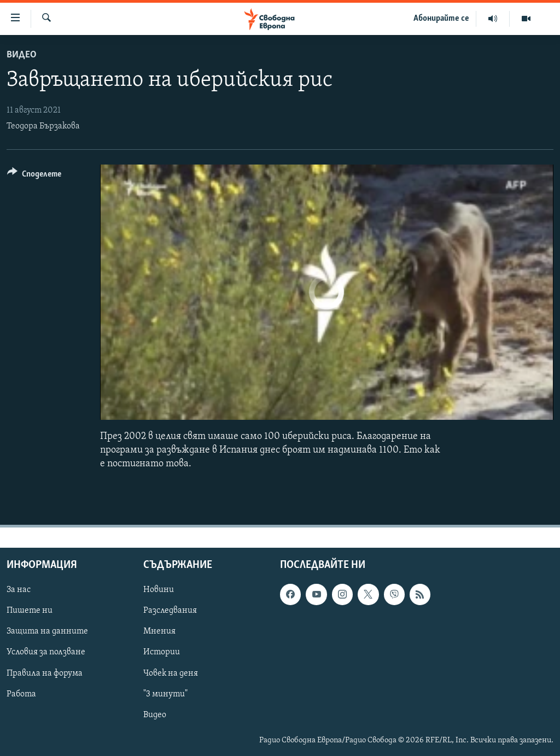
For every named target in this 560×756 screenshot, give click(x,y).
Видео (22, 55)
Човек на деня (171, 673)
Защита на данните (47, 632)
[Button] (34, 176)
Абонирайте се (441, 19)
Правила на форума (45, 673)
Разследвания (170, 611)
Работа (21, 694)
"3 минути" (165, 694)
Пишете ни (30, 611)
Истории (162, 653)
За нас (19, 590)
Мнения (159, 632)
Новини (159, 590)
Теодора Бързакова (43, 126)
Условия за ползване (46, 653)
